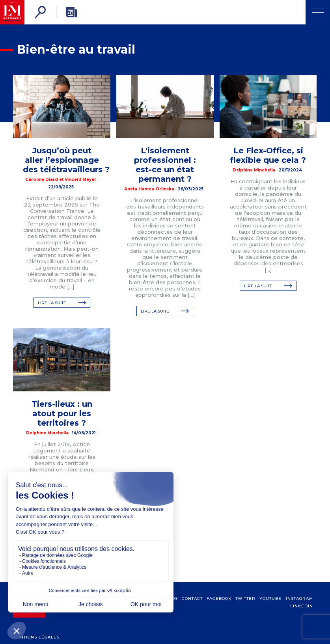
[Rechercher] (40, 12)
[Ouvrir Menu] (318, 12)
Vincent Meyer (80, 180)
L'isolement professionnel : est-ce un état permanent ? (165, 165)
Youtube (270, 606)
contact (192, 606)
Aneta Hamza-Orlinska (149, 189)
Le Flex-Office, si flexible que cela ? (268, 155)
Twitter (245, 606)
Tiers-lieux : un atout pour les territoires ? (62, 413)
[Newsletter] (72, 12)
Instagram (299, 606)
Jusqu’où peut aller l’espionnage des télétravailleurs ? (66, 160)
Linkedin (302, 614)
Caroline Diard (42, 180)
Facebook (219, 606)
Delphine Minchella (254, 170)
